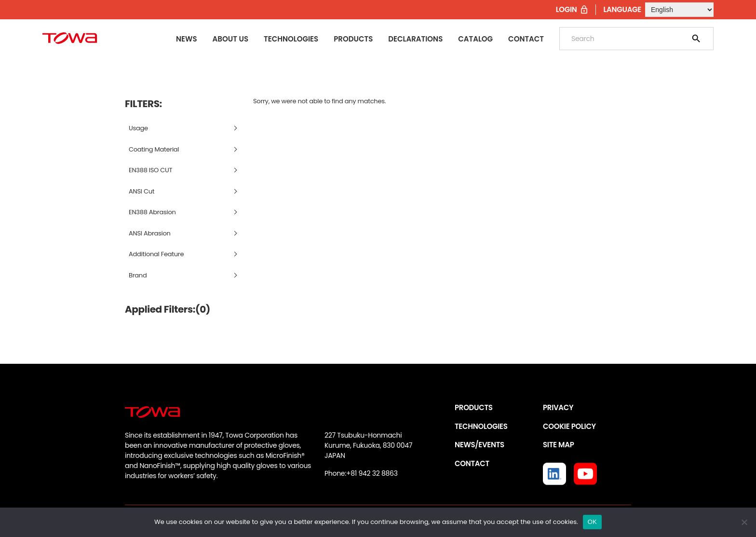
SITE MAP (558, 445)
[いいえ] (744, 522)
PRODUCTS (474, 407)
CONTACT (472, 463)
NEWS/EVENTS (479, 445)
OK (592, 522)
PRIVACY (558, 407)
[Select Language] (679, 10)
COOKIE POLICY (569, 426)
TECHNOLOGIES (481, 426)
